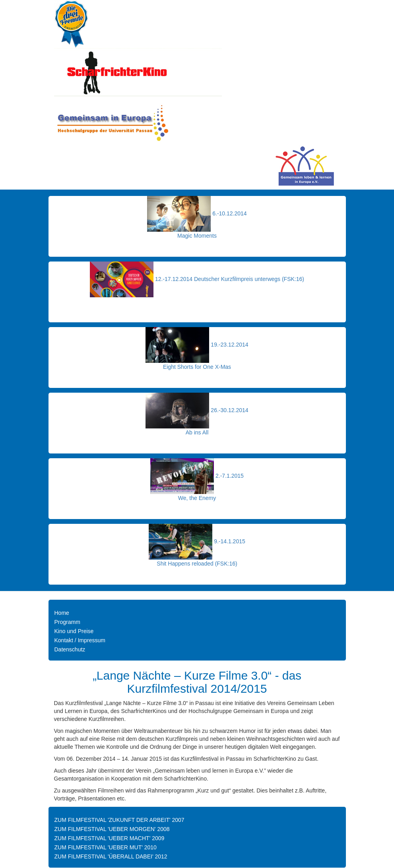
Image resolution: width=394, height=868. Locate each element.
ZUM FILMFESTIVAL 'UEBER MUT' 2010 (106, 847)
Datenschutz (70, 649)
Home (62, 613)
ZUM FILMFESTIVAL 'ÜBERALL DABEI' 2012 (111, 856)
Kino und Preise (74, 631)
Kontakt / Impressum (80, 640)
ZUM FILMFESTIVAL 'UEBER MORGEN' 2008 (112, 829)
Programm (67, 622)
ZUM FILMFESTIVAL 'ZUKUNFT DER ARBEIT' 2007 (119, 820)
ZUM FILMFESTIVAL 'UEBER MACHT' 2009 (110, 838)
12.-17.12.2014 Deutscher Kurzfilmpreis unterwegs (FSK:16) (230, 279)
